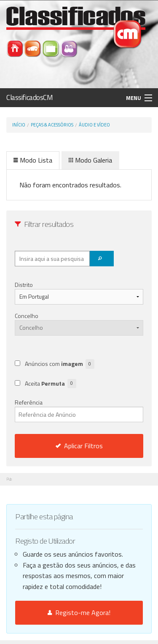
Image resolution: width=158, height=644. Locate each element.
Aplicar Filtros (79, 446)
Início (19, 125)
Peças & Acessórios (52, 125)
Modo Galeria (90, 160)
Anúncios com (60, 364)
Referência (79, 410)
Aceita (51, 384)
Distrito (24, 285)
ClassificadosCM (30, 97)
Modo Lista (33, 160)
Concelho (27, 316)
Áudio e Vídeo (94, 125)
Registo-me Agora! (79, 612)
